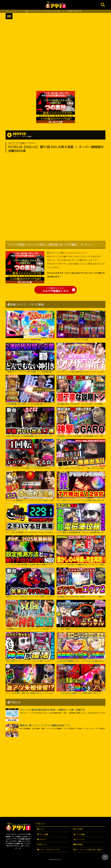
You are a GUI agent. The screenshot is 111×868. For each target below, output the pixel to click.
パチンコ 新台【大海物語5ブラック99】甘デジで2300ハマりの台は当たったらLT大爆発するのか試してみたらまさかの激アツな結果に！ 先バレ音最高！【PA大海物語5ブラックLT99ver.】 (30, 518)
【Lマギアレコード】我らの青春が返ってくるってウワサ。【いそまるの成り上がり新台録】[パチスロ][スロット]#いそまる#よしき (81, 358)
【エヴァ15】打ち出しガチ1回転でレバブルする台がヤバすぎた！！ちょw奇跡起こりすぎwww (30, 454)
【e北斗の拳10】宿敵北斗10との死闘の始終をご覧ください (81, 679)
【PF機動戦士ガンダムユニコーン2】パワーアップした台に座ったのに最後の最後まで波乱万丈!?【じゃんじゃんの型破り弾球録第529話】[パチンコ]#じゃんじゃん (30, 615)
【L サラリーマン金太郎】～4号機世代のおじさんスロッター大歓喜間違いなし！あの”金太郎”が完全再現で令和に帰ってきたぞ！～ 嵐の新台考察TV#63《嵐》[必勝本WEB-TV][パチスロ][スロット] (81, 551)
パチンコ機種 (44, 834)
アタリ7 (42, 829)
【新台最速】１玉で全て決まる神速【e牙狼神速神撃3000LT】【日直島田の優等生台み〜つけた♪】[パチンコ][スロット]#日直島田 (81, 422)
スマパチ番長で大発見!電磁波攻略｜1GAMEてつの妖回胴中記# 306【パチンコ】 (81, 518)
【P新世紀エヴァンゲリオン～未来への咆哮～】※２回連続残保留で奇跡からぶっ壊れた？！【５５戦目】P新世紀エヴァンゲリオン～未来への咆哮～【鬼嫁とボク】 (30, 358)
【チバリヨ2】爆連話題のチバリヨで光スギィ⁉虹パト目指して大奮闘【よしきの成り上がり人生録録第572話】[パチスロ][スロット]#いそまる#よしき (30, 486)
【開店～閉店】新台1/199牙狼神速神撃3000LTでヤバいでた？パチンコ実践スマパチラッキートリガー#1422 (30, 422)
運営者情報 (79, 844)
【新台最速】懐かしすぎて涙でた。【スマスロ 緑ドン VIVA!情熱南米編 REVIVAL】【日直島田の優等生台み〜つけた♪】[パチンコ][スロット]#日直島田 (81, 390)
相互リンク (43, 844)
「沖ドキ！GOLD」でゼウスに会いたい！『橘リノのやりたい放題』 (81, 454)
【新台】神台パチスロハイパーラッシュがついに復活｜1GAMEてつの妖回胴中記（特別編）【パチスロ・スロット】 (30, 647)
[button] (9, 16)
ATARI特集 (79, 829)
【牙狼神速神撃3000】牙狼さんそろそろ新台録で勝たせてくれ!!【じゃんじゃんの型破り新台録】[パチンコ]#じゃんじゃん (30, 390)
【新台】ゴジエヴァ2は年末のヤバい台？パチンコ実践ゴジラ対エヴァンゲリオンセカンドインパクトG (30, 583)
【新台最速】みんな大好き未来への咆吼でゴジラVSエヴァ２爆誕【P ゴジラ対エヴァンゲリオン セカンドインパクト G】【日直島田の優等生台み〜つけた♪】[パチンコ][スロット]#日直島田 (81, 583)
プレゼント (43, 839)
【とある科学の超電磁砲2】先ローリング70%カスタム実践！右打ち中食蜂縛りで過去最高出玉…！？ (81, 647)
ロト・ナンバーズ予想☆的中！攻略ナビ (89, 850)
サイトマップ (80, 839)
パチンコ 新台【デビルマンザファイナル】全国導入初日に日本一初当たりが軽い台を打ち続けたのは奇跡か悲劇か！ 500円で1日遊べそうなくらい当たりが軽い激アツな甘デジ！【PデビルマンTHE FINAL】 (81, 486)
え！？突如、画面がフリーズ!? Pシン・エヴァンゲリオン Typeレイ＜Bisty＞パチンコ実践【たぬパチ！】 (81, 615)
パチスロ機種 (80, 834)
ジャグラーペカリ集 (81, 326)
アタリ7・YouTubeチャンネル (49, 850)
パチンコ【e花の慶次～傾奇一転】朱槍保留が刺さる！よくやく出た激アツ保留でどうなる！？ (30, 679)
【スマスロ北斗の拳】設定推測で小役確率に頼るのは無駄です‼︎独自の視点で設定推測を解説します (30, 551)
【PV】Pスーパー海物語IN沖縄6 (30, 326)
